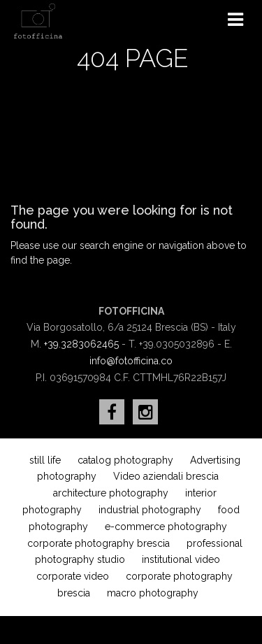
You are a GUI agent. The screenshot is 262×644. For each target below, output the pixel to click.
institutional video (181, 559)
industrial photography (150, 510)
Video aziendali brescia (166, 476)
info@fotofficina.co (131, 361)
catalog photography (125, 460)
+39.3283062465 (81, 344)
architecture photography (111, 493)
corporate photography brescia (99, 543)
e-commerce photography (166, 527)
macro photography (153, 593)
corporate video (73, 576)
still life (45, 460)
